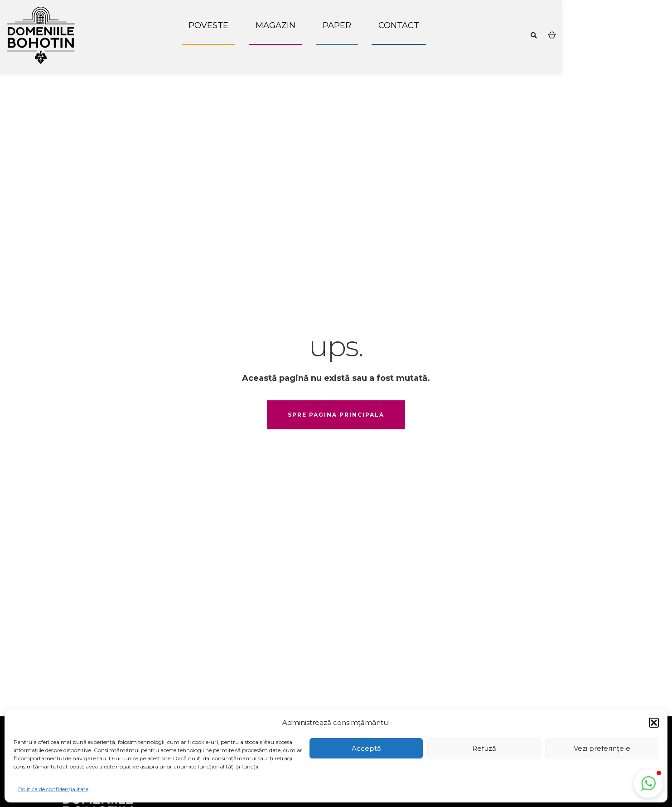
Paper (337, 25)
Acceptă (366, 748)
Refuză (484, 748)
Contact (399, 25)
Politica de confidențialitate (53, 789)
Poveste (208, 25)
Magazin (276, 25)
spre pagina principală (336, 415)
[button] (654, 723)
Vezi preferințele (602, 748)
